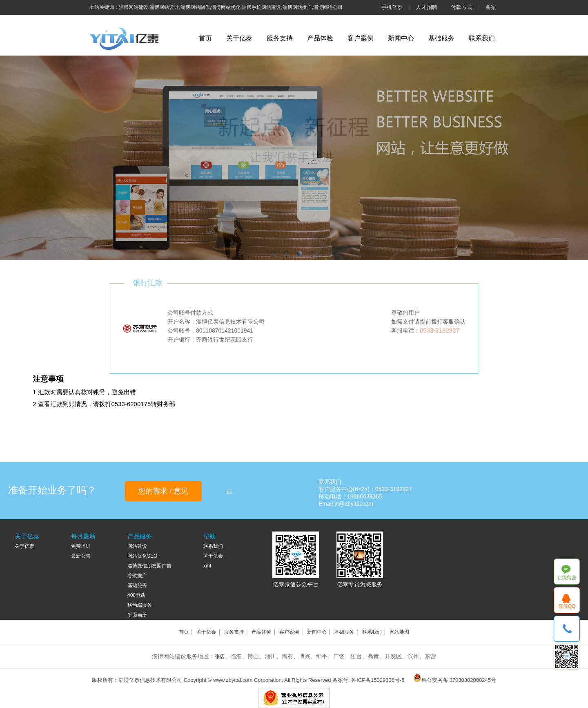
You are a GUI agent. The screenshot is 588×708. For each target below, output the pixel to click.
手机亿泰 (392, 7)
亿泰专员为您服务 (360, 584)
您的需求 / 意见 (163, 491)
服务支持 (280, 38)
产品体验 (320, 38)
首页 (205, 38)
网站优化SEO (142, 556)
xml (207, 566)
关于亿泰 (239, 38)
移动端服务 (140, 605)
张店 (220, 657)
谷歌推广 (137, 576)
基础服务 (441, 38)
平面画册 (137, 615)
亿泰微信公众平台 (296, 584)
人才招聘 (427, 7)
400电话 (136, 595)
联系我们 (482, 38)
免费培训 (81, 546)
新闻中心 (401, 38)
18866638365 (567, 629)
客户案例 (361, 38)
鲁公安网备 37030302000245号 (459, 680)
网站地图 (399, 632)
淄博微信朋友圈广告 (149, 566)
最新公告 (81, 556)
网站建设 (137, 546)
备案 (491, 7)
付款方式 (461, 7)
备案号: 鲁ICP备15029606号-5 (368, 680)
